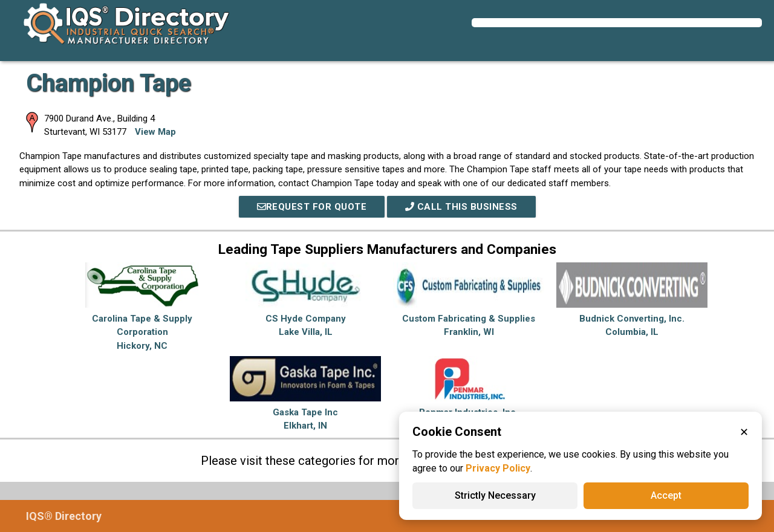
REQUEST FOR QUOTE (312, 207)
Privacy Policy (498, 468)
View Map (155, 132)
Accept (666, 495)
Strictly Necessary (495, 495)
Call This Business (461, 207)
